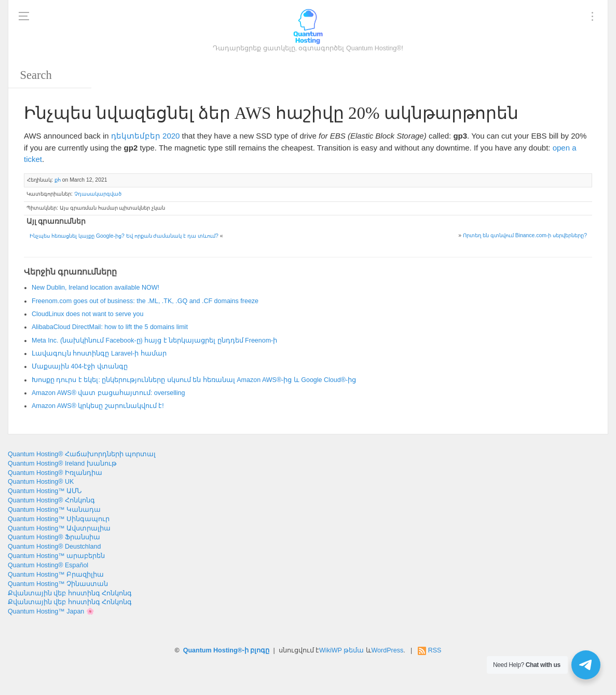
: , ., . (145, 301)
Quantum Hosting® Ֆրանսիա (54, 537)
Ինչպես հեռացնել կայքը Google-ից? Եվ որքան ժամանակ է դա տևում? (124, 236)
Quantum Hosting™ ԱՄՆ (45, 491)
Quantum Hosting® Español (48, 565)
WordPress (388, 650)
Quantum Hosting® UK (41, 482)
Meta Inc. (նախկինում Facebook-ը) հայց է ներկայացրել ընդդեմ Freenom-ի (154, 340)
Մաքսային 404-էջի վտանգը (80, 366)
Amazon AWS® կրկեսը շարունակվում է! (98, 406)
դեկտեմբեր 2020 (146, 136)
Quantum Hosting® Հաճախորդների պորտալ (82, 454)
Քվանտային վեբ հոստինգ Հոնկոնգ (70, 593)
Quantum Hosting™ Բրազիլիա (56, 575)
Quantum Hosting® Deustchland (54, 547)
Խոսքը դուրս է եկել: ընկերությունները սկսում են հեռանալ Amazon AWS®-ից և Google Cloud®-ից (194, 380)
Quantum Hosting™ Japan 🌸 (51, 611)
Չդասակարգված (98, 194)
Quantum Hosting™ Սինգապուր (59, 519)
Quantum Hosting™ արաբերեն (56, 556)
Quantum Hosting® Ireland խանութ (62, 464)
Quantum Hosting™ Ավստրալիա (59, 528)
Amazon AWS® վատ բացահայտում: (108, 393)
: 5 (110, 327)
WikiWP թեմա (341, 650)
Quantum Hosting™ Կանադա (54, 510)
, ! (95, 288)
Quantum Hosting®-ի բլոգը (227, 650)
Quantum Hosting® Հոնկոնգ (51, 500)
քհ (58, 180)
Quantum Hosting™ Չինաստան (58, 584)
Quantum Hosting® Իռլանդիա (55, 473)
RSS (435, 650)
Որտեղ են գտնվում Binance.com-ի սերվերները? (525, 235)
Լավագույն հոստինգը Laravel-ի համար (99, 353)
